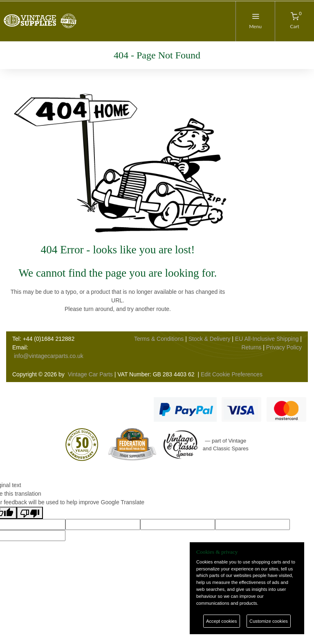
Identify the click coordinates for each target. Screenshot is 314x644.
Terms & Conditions (159, 339)
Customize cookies (269, 621)
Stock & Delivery (210, 339)
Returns (251, 347)
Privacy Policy (284, 347)
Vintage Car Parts (90, 374)
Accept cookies (221, 621)
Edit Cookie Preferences (232, 374)
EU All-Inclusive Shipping (267, 339)
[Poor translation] (30, 513)
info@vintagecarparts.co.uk (49, 356)
